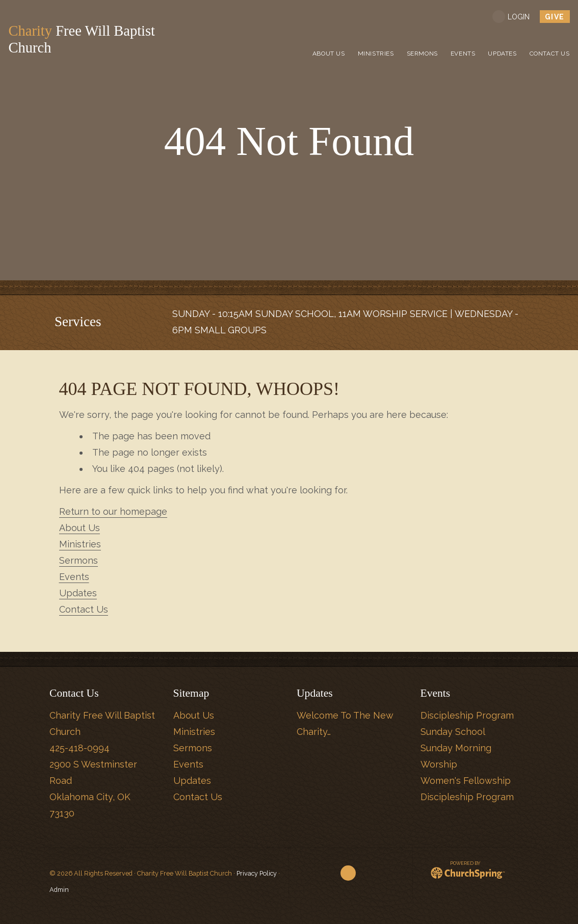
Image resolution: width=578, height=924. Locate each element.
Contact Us (84, 609)
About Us (80, 528)
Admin (59, 890)
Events (74, 577)
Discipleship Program (467, 715)
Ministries (80, 544)
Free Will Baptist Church (85, 39)
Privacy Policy (257, 873)
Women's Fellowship (466, 781)
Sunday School (453, 732)
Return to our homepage (113, 511)
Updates (78, 593)
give (555, 17)
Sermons (78, 560)
